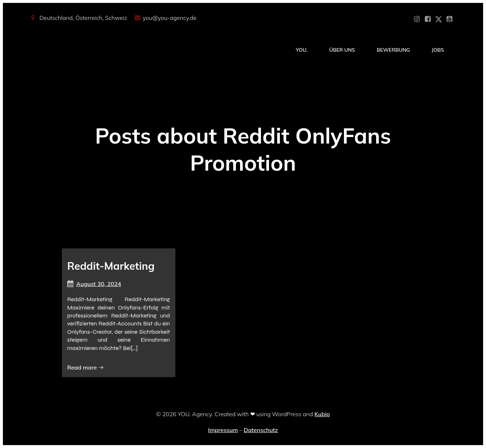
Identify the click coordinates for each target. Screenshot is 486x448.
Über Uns (342, 50)
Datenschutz (261, 430)
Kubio (322, 414)
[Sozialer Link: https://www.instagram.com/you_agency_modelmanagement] (417, 19)
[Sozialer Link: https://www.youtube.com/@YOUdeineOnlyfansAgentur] (449, 19)
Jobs (438, 50)
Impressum (223, 430)
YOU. (302, 50)
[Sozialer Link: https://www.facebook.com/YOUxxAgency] (428, 19)
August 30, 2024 (94, 284)
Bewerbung (393, 50)
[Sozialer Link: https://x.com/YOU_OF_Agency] (439, 19)
